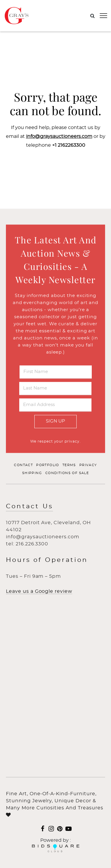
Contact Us (29, 506)
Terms (69, 465)
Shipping (32, 473)
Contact (23, 465)
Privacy (88, 465)
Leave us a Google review (39, 591)
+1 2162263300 (69, 145)
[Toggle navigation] (103, 16)
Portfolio (48, 465)
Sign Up (55, 421)
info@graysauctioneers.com (59, 136)
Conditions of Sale (67, 473)
